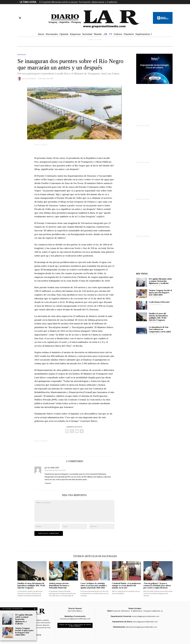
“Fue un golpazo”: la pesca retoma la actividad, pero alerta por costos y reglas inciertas (157, 586)
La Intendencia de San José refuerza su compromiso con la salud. (160, 329)
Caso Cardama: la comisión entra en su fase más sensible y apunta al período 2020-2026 (94, 586)
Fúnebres (129, 34)
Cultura (118, 34)
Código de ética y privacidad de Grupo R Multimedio (75, 625)
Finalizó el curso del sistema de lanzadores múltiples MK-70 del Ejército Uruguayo (158, 317)
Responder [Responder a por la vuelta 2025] (48, 483)
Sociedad (87, 34)
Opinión (64, 34)
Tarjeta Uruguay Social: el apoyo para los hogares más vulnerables (160, 293)
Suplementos (143, 34)
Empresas (75, 34)
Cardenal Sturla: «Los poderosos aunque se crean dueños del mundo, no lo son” (126, 586)
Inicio (41, 34)
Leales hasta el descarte (159, 302)
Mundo (98, 34)
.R (105, 34)
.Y (110, 34)
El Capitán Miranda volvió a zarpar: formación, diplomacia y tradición (78, 2)
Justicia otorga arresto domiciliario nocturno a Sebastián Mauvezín (59, 586)
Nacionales (52, 34)
